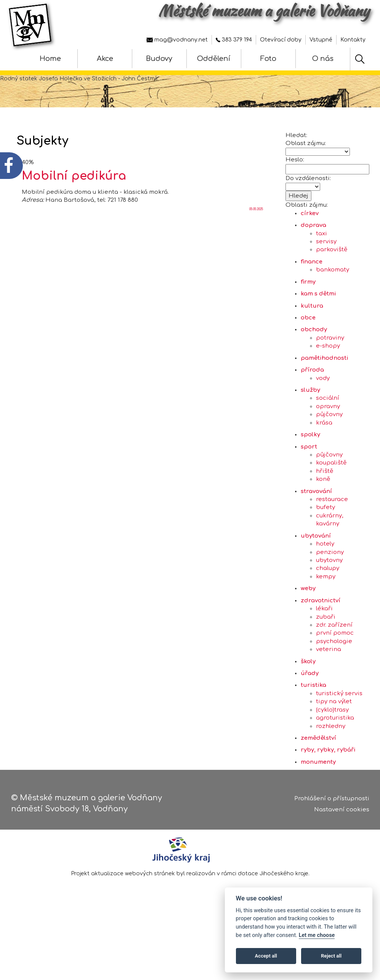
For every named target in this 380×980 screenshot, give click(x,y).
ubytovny (329, 583)
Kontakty (353, 40)
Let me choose (317, 935)
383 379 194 (234, 40)
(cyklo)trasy (332, 732)
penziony (330, 575)
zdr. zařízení (334, 647)
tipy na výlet (334, 724)
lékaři (324, 631)
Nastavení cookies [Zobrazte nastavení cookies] (342, 812)
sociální (328, 421)
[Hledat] (360, 59)
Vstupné (321, 40)
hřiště (325, 494)
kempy (326, 599)
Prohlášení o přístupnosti (332, 801)
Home (50, 59)
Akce (105, 59)
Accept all (266, 956)
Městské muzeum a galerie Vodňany (264, 11)
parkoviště (332, 272)
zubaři (326, 639)
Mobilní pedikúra (74, 199)
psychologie (334, 664)
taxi (321, 256)
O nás (323, 59)
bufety (325, 530)
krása (324, 445)
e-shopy (328, 368)
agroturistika (335, 740)
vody (323, 401)
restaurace (332, 522)
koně (323, 502)
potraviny (330, 360)
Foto (268, 59)
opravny (328, 429)
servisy (326, 264)
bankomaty (333, 292)
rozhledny (331, 749)
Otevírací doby (281, 40)
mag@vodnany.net (177, 40)
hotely (325, 566)
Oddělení (214, 59)
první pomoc (335, 655)
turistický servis (339, 716)
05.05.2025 (256, 232)
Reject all (331, 956)
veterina (329, 672)
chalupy (328, 591)
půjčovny (329, 437)
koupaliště (331, 485)
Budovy (159, 59)
